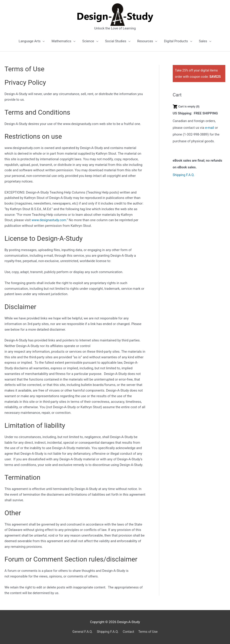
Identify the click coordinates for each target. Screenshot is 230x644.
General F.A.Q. (81, 632)
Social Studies (116, 41)
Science (88, 41)
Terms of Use (149, 632)
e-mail (210, 128)
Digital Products (176, 41)
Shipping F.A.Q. (184, 175)
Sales (203, 41)
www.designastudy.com (50, 220)
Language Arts (30, 41)
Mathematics (61, 41)
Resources (145, 41)
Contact (129, 632)
